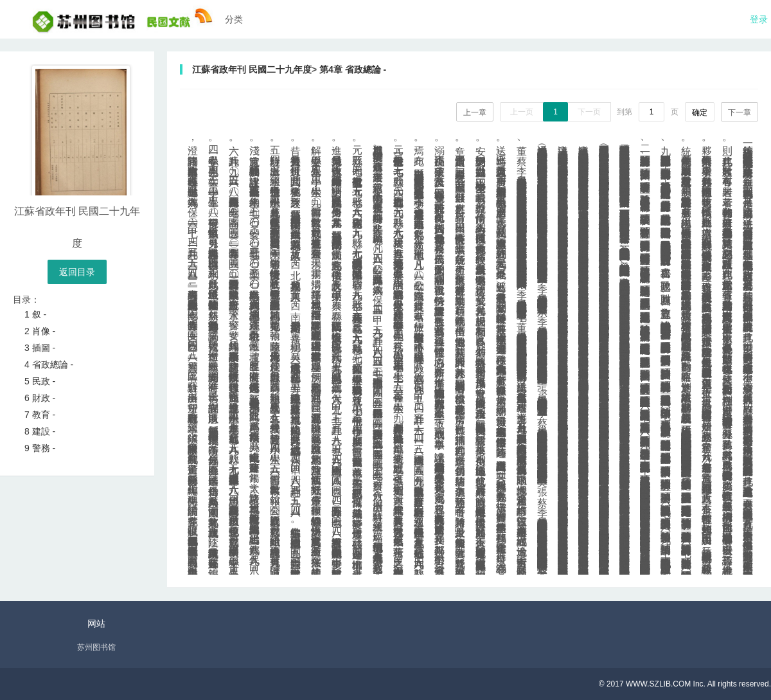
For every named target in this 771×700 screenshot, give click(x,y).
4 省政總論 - (49, 364)
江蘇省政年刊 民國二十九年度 (252, 69)
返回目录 (77, 272)
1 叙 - (35, 314)
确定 (700, 112)
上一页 (522, 112)
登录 (759, 19)
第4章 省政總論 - (353, 69)
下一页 (589, 112)
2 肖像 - (40, 331)
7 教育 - (40, 415)
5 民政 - (40, 381)
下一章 (740, 112)
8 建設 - (40, 431)
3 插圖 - (40, 348)
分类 (234, 19)
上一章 (475, 112)
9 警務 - (40, 448)
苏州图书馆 (96, 647)
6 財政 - (40, 398)
